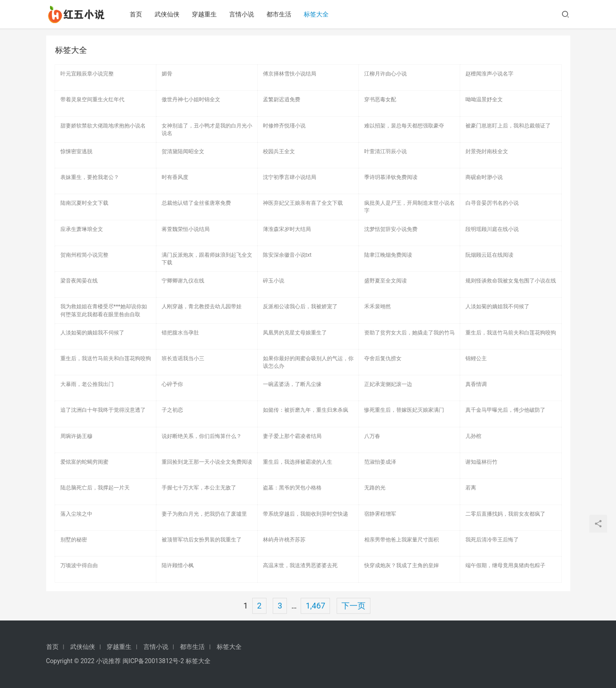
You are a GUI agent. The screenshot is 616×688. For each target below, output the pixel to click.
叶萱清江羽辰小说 (385, 151)
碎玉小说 (274, 281)
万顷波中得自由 (79, 565)
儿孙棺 (473, 436)
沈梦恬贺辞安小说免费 (391, 229)
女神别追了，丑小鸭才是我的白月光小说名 (207, 129)
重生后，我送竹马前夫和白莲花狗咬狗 (511, 333)
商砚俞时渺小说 (484, 177)
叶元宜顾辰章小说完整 (87, 74)
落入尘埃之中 (76, 514)
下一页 (354, 606)
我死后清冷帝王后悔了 (492, 540)
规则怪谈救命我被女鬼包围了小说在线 (511, 281)
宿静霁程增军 (380, 514)
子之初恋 (172, 410)
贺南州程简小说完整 (84, 255)
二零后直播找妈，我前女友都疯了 (505, 514)
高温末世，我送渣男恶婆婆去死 (300, 565)
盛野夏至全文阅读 (385, 281)
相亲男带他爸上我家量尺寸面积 (401, 540)
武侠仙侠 (168, 14)
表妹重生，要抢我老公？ (90, 177)
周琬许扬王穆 (76, 436)
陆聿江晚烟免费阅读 (388, 255)
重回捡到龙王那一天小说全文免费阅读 (207, 462)
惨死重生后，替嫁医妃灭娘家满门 (404, 410)
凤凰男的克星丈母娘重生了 (295, 333)
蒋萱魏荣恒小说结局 (186, 229)
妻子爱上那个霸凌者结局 (292, 436)
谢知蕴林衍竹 (481, 462)
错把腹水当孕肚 (180, 333)
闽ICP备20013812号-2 (153, 661)
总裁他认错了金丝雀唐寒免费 (196, 203)
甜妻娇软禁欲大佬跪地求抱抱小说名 (103, 126)
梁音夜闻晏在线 (79, 281)
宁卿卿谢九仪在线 (183, 281)
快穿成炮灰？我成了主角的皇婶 (401, 565)
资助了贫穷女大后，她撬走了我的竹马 (409, 333)
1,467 (315, 606)
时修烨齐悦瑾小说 (284, 126)
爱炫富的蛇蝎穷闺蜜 (84, 462)
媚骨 (167, 74)
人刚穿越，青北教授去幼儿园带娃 (202, 306)
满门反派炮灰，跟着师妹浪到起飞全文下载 (207, 259)
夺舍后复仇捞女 (383, 358)
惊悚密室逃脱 (76, 151)
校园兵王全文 (279, 151)
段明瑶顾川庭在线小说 (492, 229)
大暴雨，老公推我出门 (87, 384)
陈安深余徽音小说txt (287, 255)
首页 (137, 14)
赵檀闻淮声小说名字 (489, 74)
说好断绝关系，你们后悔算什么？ (202, 436)
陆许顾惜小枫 (178, 565)
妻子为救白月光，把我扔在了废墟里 (204, 514)
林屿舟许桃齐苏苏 (284, 540)
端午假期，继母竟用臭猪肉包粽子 (505, 565)
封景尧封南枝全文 (487, 151)
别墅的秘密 (74, 540)
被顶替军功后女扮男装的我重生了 (202, 540)
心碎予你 (172, 384)
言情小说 (243, 14)
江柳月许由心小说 (385, 74)
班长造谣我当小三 (183, 358)
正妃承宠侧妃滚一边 (388, 384)
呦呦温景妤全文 (484, 99)
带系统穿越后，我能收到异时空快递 (306, 514)
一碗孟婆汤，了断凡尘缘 (292, 384)
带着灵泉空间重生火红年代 (92, 99)
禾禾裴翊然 (378, 306)
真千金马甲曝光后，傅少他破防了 (505, 410)
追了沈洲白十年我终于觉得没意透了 (103, 410)
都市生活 (280, 14)
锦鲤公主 (476, 358)
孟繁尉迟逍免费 (282, 99)
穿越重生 (206, 14)
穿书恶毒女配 (380, 99)
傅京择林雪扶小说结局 (290, 74)
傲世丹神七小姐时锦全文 (191, 99)
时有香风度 (175, 177)
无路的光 (375, 488)
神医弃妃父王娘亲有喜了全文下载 (303, 203)
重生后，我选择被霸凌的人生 (298, 462)
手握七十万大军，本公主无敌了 (199, 488)
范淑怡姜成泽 (380, 462)
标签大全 (318, 14)
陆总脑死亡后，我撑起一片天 (95, 488)
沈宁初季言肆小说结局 (290, 177)
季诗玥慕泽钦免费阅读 (391, 177)
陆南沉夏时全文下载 (84, 203)
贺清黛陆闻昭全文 (183, 151)
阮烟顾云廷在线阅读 (489, 255)
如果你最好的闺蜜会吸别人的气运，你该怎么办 (308, 362)
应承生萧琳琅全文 (82, 229)
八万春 (372, 436)
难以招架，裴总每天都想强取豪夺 (404, 126)
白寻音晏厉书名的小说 (492, 203)
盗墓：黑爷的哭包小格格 (292, 488)
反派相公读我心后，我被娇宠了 (300, 306)
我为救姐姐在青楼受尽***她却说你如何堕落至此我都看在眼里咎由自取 (104, 310)
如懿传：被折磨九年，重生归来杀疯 (306, 410)
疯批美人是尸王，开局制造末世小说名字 (409, 207)
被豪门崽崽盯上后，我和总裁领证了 (508, 126)
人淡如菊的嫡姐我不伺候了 (497, 306)
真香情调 (476, 384)
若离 (471, 488)
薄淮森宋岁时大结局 (287, 229)
